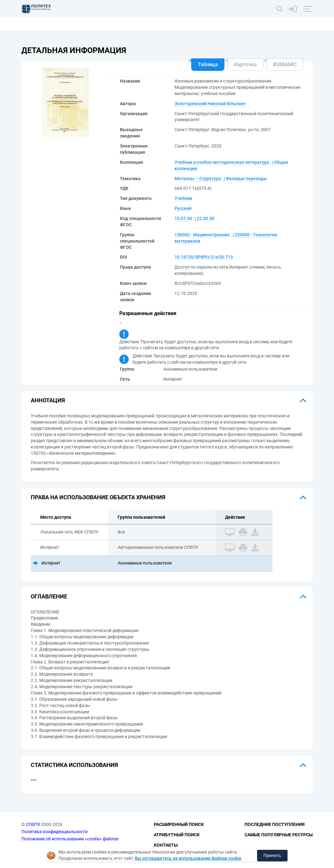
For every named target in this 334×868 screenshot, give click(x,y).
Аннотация (48, 400)
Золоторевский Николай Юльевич (210, 104)
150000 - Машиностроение (202, 235)
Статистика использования (74, 765)
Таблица (208, 64)
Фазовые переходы (246, 179)
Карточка (245, 64)
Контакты (166, 845)
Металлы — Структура (198, 179)
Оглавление (49, 596)
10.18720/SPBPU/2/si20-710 (204, 257)
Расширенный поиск (179, 824)
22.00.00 (206, 218)
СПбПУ (32, 824)
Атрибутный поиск (177, 835)
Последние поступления (275, 824)
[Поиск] (280, 9)
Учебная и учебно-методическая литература (222, 162)
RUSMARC (285, 64)
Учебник (183, 198)
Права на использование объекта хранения (98, 497)
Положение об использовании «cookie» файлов (70, 839)
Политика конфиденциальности (54, 832)
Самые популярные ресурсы (279, 835)
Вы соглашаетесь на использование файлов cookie (188, 858)
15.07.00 (183, 218)
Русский (183, 208)
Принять (272, 855)
